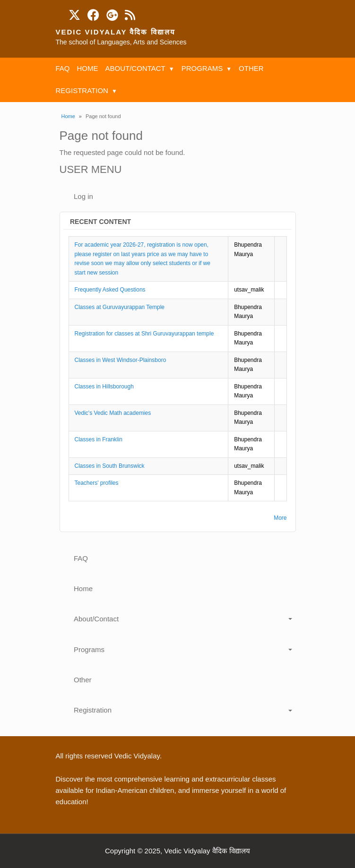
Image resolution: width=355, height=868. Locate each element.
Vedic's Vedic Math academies (113, 413)
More (280, 518)
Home (68, 116)
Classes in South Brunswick (110, 466)
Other (83, 680)
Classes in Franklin (99, 439)
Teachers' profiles (97, 483)
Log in (83, 196)
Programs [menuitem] (202, 68)
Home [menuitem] (88, 68)
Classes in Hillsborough (104, 387)
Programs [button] (89, 649)
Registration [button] (93, 710)
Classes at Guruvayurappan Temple (120, 307)
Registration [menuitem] (82, 90)
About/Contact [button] (96, 619)
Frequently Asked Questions (110, 290)
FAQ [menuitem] (63, 68)
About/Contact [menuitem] (135, 68)
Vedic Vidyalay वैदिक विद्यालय (116, 32)
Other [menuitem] (251, 68)
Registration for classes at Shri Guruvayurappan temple (144, 334)
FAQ (81, 558)
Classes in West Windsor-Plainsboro (121, 360)
